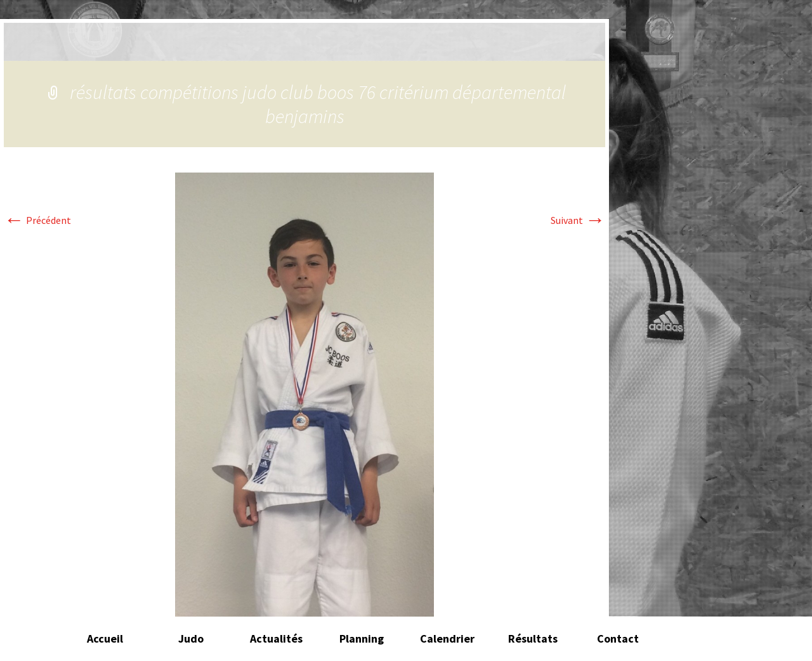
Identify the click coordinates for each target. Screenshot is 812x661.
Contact (618, 638)
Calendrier (447, 638)
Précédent (37, 220)
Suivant (578, 220)
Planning (362, 638)
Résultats (533, 638)
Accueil (105, 638)
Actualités (276, 638)
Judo (191, 638)
